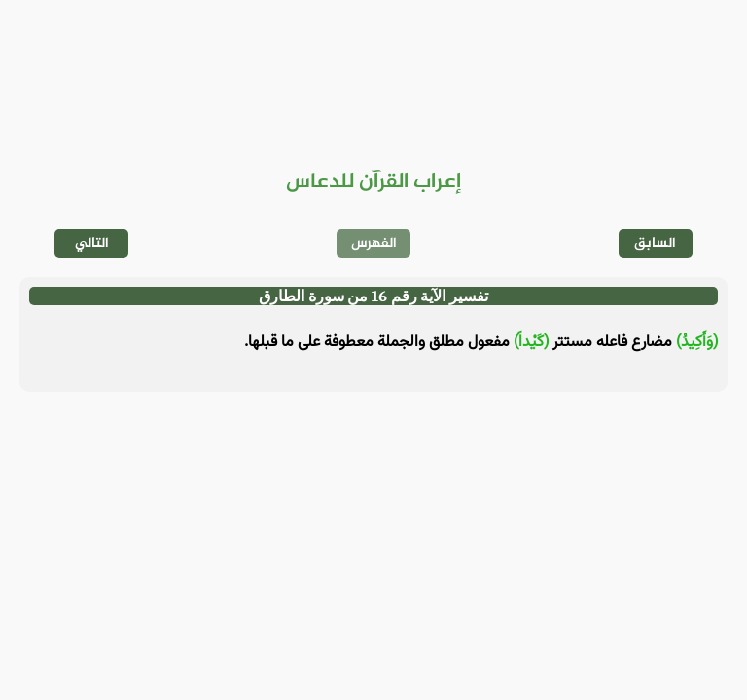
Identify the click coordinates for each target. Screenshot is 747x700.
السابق (655, 244)
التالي (92, 244)
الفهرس (374, 244)
